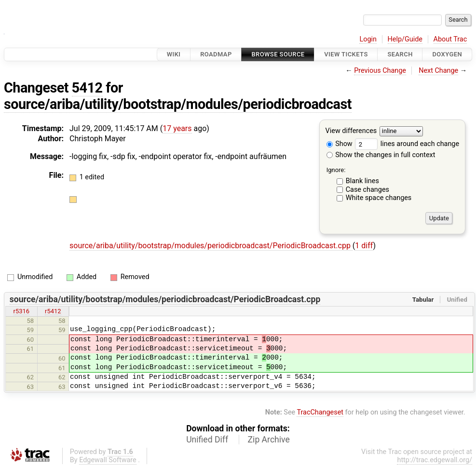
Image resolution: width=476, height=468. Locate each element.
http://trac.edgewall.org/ (435, 460)
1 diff (364, 246)
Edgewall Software (108, 460)
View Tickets (346, 54)
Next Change (438, 71)
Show (340, 144)
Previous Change (380, 71)
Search (400, 54)
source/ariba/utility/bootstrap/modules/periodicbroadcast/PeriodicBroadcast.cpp (211, 246)
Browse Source (278, 54)
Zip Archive (269, 440)
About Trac (450, 39)
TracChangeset (320, 412)
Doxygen (447, 54)
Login (368, 39)
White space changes (379, 198)
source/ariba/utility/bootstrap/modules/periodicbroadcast (178, 104)
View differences (351, 131)
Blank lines (362, 181)
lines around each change (407, 144)
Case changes (367, 190)
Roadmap (216, 54)
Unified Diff (207, 440)
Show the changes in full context (381, 155)
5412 (87, 88)
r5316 (22, 311)
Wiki (174, 54)
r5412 (53, 311)
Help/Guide (405, 39)
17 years (177, 128)
